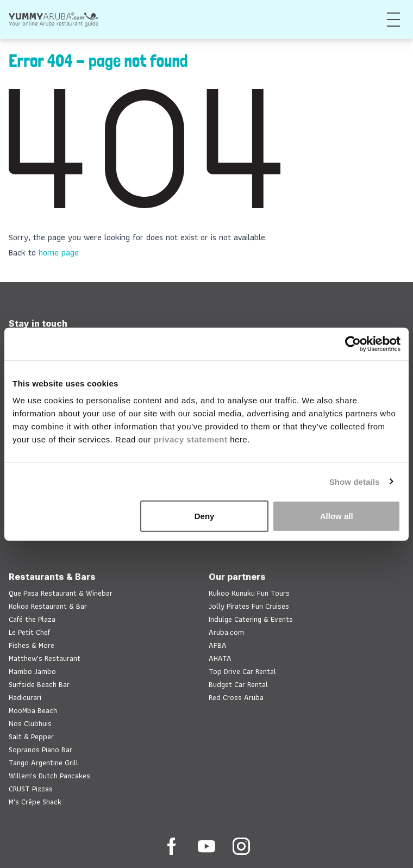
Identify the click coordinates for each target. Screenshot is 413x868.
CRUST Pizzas (31, 789)
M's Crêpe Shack (35, 802)
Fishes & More (32, 645)
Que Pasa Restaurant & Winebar (61, 593)
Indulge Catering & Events (251, 619)
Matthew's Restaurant (45, 658)
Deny (205, 516)
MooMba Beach (33, 710)
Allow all (337, 516)
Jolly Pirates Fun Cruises (249, 606)
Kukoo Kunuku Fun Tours (249, 593)
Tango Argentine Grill (43, 763)
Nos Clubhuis (30, 723)
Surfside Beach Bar (39, 684)
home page (59, 252)
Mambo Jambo (32, 671)
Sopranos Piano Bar (40, 750)
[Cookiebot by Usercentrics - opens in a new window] (353, 344)
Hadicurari (25, 697)
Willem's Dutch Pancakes (49, 776)
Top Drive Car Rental (242, 671)
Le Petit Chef (29, 632)
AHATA (220, 658)
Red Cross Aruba (236, 697)
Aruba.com (226, 632)
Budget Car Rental (238, 684)
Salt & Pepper (31, 736)
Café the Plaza (32, 619)
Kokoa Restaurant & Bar (48, 606)
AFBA (218, 645)
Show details (355, 481)
